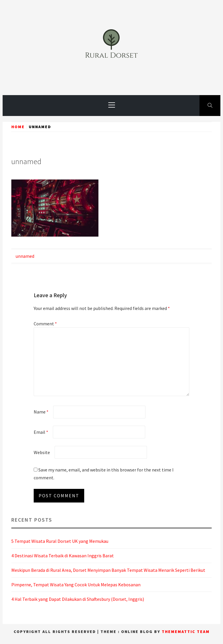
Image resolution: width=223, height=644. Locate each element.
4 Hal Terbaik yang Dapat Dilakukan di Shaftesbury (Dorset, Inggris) (78, 599)
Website (42, 452)
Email (41, 432)
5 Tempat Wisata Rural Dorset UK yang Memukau (60, 541)
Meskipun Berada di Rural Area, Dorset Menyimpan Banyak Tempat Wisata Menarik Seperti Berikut (108, 570)
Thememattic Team (186, 632)
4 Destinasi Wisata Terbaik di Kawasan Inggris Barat (63, 556)
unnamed (25, 256)
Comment (45, 324)
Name (41, 412)
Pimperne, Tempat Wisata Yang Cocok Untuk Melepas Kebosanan (76, 585)
